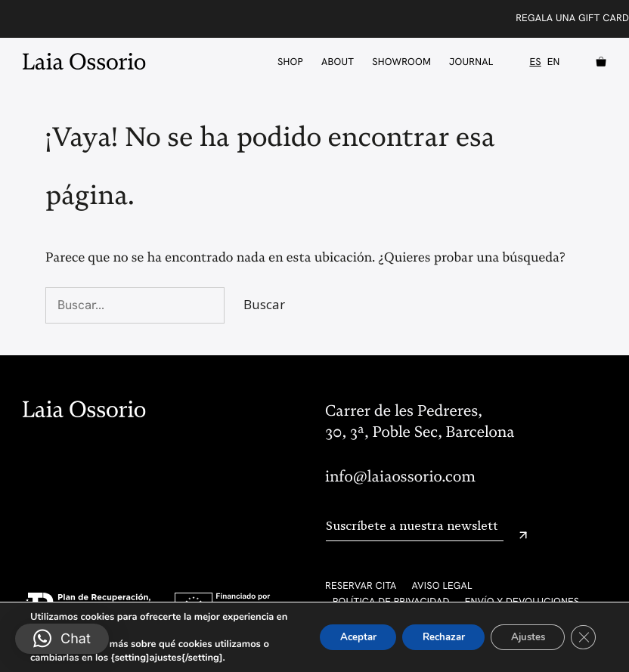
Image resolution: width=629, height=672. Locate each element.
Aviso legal (442, 585)
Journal (471, 62)
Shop (290, 62)
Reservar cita (361, 585)
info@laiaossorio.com (400, 477)
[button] (62, 639)
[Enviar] (523, 535)
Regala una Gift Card (572, 18)
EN (554, 62)
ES (535, 62)
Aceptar (336, 637)
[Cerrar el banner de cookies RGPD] (582, 637)
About (338, 62)
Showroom (401, 62)
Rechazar (429, 637)
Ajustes (522, 637)
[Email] (415, 526)
